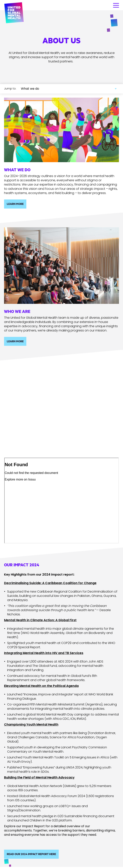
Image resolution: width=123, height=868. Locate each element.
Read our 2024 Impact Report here (31, 854)
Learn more (15, 204)
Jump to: (10, 89)
